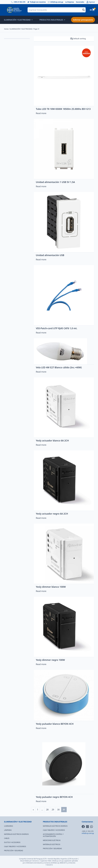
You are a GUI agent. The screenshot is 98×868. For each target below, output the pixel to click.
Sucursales (80, 2)
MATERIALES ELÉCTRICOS (51, 844)
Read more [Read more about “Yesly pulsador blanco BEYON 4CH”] (41, 728)
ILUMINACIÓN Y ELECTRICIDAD (18, 20)
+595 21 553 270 (18, 2)
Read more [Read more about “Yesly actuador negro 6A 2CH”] (41, 518)
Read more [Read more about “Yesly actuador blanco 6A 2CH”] (41, 445)
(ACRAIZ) (54, 863)
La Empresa (70, 2)
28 (47, 810)
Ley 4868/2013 (62, 863)
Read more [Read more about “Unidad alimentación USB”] (41, 260)
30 (58, 810)
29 (53, 810)
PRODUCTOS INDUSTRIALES (52, 20)
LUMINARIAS (8, 826)
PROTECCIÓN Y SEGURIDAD (14, 851)
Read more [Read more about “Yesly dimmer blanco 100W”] (41, 591)
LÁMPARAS (8, 830)
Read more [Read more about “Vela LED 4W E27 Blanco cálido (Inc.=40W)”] (41, 372)
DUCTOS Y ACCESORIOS (12, 842)
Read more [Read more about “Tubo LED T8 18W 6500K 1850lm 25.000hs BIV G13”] (41, 113)
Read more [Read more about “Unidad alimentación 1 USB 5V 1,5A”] (41, 186)
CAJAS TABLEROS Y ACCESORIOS (15, 846)
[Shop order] (84, 39)
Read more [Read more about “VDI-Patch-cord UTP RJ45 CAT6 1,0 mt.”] (41, 333)
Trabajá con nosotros (37, 2)
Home (6, 29)
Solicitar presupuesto (83, 20)
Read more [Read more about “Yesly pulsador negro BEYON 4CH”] (41, 801)
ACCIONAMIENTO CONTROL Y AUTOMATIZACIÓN (53, 835)
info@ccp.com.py (55, 2)
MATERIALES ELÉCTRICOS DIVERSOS (16, 834)
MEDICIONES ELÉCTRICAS (52, 840)
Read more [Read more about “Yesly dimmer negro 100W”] (41, 664)
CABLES (7, 838)
